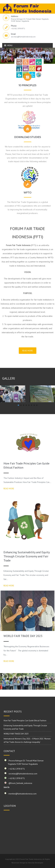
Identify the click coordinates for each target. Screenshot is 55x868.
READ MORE (28, 351)
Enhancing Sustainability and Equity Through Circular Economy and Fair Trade (27, 556)
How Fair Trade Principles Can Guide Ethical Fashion (25, 721)
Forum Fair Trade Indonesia (31, 859)
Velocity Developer (35, 863)
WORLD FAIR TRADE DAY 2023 (23, 636)
